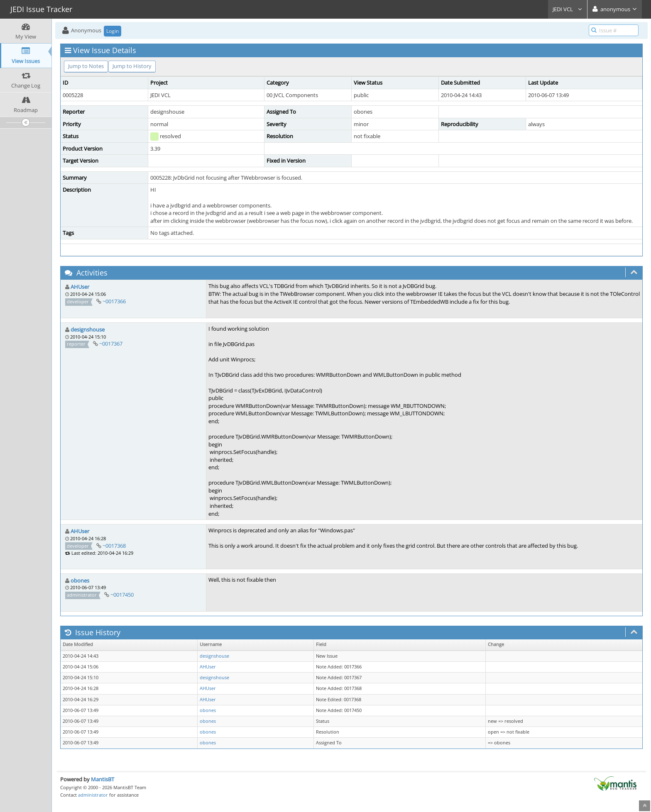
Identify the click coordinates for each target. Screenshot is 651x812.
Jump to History (132, 66)
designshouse (88, 329)
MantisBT (103, 779)
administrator (93, 795)
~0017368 (114, 546)
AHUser (80, 287)
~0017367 (111, 344)
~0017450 (122, 595)
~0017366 (114, 301)
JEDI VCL (568, 9)
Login (113, 31)
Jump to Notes (86, 66)
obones (80, 580)
